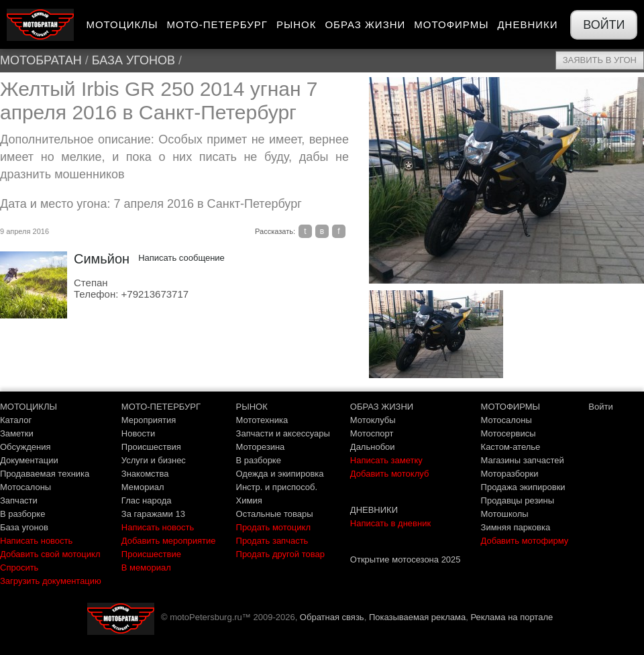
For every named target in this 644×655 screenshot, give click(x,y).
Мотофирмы (451, 24)
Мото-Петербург (217, 24)
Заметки (17, 433)
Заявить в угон (600, 60)
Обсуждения (25, 447)
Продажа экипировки (523, 487)
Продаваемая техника (45, 474)
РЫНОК (252, 407)
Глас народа (147, 500)
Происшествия (151, 447)
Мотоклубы (373, 420)
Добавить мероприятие (169, 541)
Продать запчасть (272, 541)
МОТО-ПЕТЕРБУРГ (161, 407)
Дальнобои (373, 447)
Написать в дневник (390, 523)
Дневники (527, 24)
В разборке (22, 514)
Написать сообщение (181, 258)
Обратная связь (332, 617)
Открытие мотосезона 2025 (406, 559)
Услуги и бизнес (154, 460)
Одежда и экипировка (280, 474)
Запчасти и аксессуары (283, 433)
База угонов (133, 60)
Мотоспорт (372, 433)
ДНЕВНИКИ (374, 510)
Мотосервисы (508, 433)
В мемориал (146, 568)
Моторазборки (510, 474)
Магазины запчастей (523, 460)
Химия (249, 500)
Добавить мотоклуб (390, 474)
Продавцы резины (518, 500)
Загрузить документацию (51, 581)
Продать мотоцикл (273, 527)
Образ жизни (365, 24)
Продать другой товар (280, 554)
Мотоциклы (122, 24)
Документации (29, 460)
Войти (604, 25)
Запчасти (19, 500)
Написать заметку (386, 460)
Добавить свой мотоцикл (50, 554)
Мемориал (143, 487)
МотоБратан (41, 60)
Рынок (297, 24)
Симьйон (102, 259)
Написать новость (36, 541)
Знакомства (145, 474)
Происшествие (151, 554)
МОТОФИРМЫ (511, 407)
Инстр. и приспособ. (277, 487)
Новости (138, 433)
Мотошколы (505, 514)
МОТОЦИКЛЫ (29, 407)
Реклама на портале (512, 617)
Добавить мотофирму (525, 541)
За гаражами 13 (153, 514)
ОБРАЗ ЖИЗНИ (382, 407)
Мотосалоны (25, 487)
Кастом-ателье (511, 447)
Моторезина (261, 447)
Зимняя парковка (516, 527)
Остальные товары (275, 514)
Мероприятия (149, 420)
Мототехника (262, 420)
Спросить (19, 568)
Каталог (16, 420)
